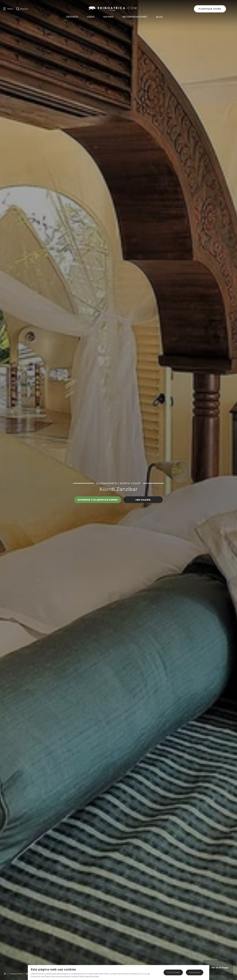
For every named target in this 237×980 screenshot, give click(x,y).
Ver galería (143, 500)
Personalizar (195, 972)
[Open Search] (22, 9)
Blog (164, 17)
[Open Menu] (8, 9)
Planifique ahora (218, 9)
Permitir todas (173, 972)
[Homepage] (5, 974)
